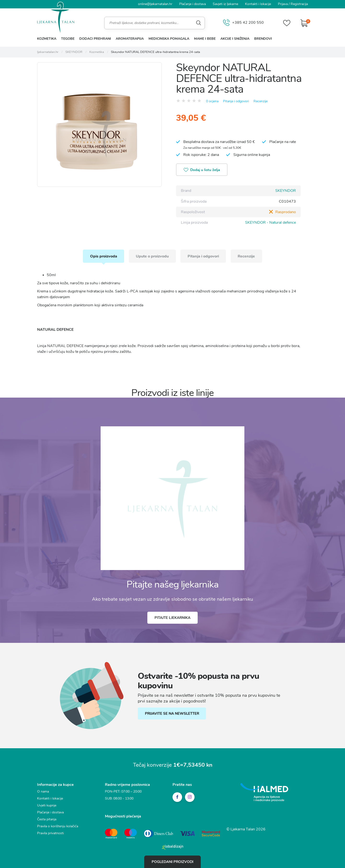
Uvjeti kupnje (47, 805)
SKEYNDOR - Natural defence (270, 222)
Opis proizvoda (103, 256)
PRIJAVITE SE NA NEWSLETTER (172, 714)
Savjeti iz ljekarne (225, 4)
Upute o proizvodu (152, 256)
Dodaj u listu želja (202, 170)
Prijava (283, 4)
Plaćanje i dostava (193, 4)
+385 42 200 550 (243, 23)
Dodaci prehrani (95, 39)
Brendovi (263, 39)
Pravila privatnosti (50, 833)
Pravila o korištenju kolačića (58, 826)
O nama (43, 791)
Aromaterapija (130, 39)
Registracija (299, 4)
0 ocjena (212, 101)
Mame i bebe (205, 39)
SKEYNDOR (286, 191)
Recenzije (261, 101)
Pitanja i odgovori (236, 101)
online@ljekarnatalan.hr (155, 4)
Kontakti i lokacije (258, 4)
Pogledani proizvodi (172, 862)
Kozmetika (47, 39)
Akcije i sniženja (235, 39)
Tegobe (68, 39)
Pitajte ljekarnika (172, 617)
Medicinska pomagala (169, 39)
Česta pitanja (47, 819)
